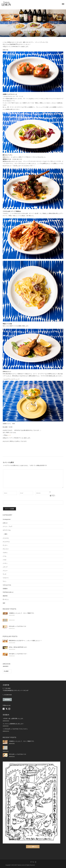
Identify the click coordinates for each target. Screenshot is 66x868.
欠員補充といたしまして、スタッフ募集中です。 (22, 613)
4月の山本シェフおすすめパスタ (17, 626)
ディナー (39, 33)
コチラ (9, 435)
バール (5, 556)
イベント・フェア (7, 526)
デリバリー (6, 549)
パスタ (5, 560)
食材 (4, 603)
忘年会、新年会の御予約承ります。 (18, 647)
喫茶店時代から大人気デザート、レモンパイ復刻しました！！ (25, 641)
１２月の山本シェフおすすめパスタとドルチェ (15, 729)
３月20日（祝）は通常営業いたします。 (13, 719)
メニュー (5, 571)
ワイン (5, 581)
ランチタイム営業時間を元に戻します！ (13, 724)
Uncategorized (7, 519)
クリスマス (6, 538)
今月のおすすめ (7, 585)
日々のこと (6, 599)
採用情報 (7, 699)
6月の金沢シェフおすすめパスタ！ (18, 654)
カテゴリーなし (7, 530)
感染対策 (5, 596)
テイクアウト (6, 542)
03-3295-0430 (8, 695)
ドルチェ (5, 553)
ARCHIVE (6, 666)
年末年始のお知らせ (8, 592)
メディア (5, 567)
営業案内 (5, 589)
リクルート (6, 578)
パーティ (5, 563)
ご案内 (5, 534)
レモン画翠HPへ (33, 847)
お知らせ (5, 523)
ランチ (5, 574)
